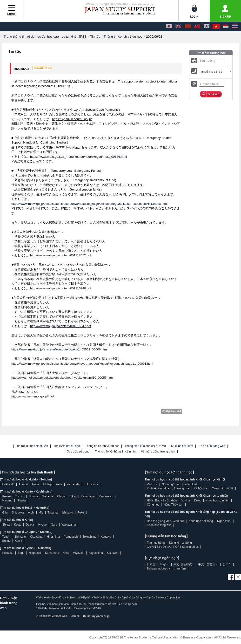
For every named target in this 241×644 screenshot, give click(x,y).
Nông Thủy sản (174, 505)
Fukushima (91, 484)
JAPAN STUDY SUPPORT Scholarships (173, 547)
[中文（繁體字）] (197, 27)
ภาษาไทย (180, 569)
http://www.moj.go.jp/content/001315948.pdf (61, 288)
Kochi (18, 541)
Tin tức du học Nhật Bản (32, 446)
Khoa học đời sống (201, 521)
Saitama (47, 496)
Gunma (33, 496)
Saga (21, 553)
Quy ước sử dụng (78, 452)
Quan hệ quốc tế (223, 488)
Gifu (5, 513)
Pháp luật (191, 484)
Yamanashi (106, 496)
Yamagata (73, 484)
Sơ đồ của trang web (212, 446)
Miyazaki (78, 553)
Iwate (36, 484)
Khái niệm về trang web (52, 616)
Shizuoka (18, 513)
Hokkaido (8, 484)
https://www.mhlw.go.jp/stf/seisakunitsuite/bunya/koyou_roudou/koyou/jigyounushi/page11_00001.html (82, 364)
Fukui (81, 513)
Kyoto (18, 525)
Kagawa (106, 537)
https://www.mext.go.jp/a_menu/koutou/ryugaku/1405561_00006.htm (59, 349)
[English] (178, 27)
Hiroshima (53, 537)
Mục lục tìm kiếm (182, 446)
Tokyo (73, 496)
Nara (54, 525)
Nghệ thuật (224, 521)
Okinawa (113, 553)
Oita (66, 553)
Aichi (31, 513)
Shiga (6, 525)
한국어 (227, 564)
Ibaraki (7, 496)
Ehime (6, 541)
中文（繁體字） (208, 564)
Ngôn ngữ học (171, 484)
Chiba (61, 496)
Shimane (20, 537)
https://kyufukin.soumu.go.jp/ (72, 119)
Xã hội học (201, 488)
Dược (198, 500)
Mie (41, 513)
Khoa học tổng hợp (159, 525)
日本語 (151, 564)
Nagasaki (35, 553)
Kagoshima (96, 553)
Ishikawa (68, 513)
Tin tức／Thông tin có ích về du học (116, 37)
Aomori (23, 484)
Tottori (6, 537)
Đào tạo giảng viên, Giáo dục (166, 521)
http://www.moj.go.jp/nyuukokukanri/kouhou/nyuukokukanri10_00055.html (62, 378)
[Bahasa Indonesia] (226, 27)
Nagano (7, 500)
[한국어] (207, 27)
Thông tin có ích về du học (102, 446)
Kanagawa (88, 496)
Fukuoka (8, 553)
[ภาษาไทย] (235, 27)
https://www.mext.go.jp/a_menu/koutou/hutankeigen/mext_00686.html (78, 157)
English (164, 564)
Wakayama (69, 525)
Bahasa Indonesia (158, 569)
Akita (59, 484)
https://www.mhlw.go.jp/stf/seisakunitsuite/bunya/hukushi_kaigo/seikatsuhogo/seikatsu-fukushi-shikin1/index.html (89, 204)
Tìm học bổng (156, 543)
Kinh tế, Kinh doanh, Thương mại (168, 488)
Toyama (53, 513)
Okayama (36, 537)
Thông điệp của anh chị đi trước (145, 446)
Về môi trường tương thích (158, 452)
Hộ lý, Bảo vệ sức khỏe (162, 500)
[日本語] (169, 27)
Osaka (30, 525)
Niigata (21, 500)
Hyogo (43, 525)
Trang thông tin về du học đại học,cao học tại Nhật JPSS (45, 37)
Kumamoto (52, 553)
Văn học (152, 484)
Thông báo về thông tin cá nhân (115, 452)
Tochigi (20, 496)
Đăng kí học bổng (180, 543)
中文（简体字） (184, 564)
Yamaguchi (71, 537)
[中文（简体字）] (188, 27)
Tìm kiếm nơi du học (67, 446)
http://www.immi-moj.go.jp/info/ (33, 396)
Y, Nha (186, 500)
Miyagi (47, 484)
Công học (153, 505)
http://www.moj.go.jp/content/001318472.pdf (61, 255)
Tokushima (90, 537)
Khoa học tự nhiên (217, 500)
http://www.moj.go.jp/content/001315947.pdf (61, 326)
